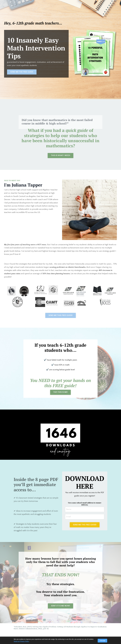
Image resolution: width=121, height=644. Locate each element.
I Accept (102, 641)
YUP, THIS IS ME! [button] (60, 393)
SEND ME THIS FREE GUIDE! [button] (61, 316)
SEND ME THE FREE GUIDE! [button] (85, 526)
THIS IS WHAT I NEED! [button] (60, 155)
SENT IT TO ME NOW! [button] (60, 607)
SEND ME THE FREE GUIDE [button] (22, 72)
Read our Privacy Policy (21, 641)
